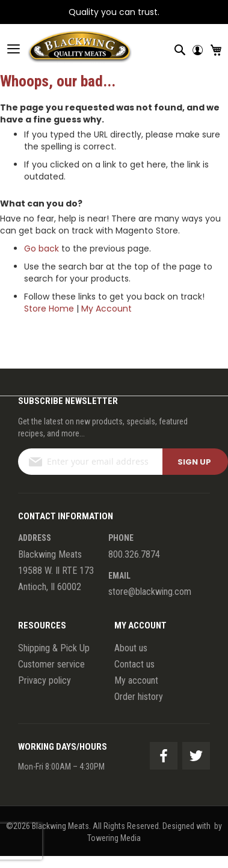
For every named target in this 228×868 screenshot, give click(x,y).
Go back (42, 249)
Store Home (49, 309)
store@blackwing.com (150, 592)
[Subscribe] (195, 462)
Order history (139, 697)
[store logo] (66, 49)
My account (136, 680)
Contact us (134, 664)
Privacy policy (45, 680)
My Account (106, 309)
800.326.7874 (134, 554)
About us (131, 648)
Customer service (51, 664)
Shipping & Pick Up (54, 648)
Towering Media (114, 838)
